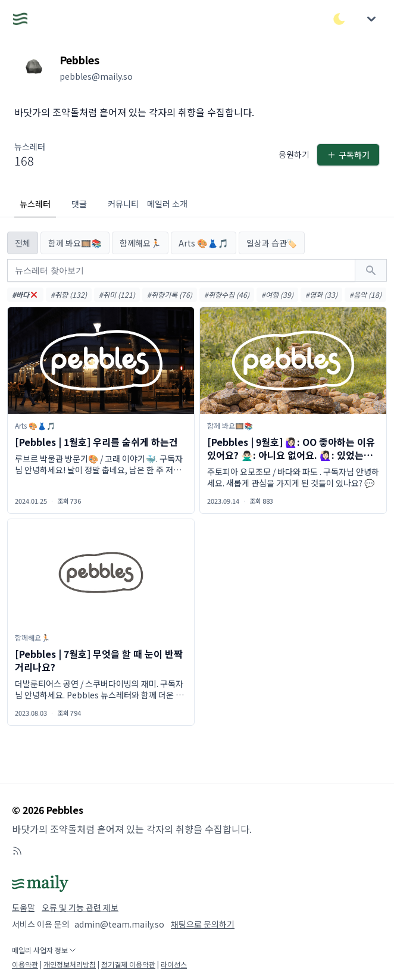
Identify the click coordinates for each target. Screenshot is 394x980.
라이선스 (174, 964)
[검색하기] (371, 270)
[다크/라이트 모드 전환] (339, 19)
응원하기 (294, 154)
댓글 (79, 204)
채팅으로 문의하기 (203, 924)
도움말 (24, 907)
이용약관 (25, 964)
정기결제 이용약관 (128, 964)
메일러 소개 (167, 204)
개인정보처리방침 (70, 964)
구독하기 (348, 155)
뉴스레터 (35, 204)
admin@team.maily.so (119, 924)
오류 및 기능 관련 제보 (80, 907)
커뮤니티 (123, 204)
